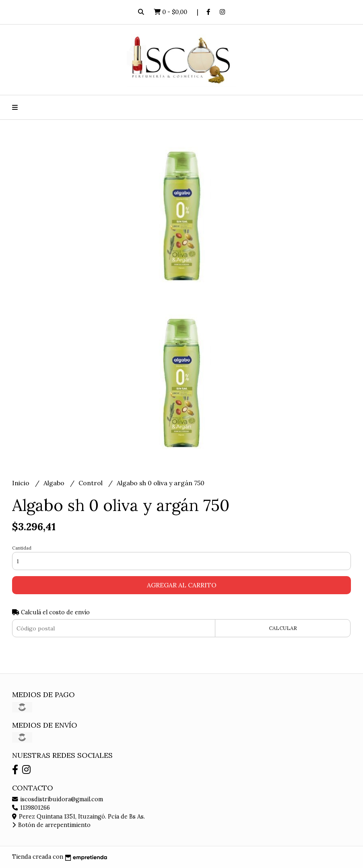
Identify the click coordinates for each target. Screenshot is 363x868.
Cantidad (22, 548)
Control (91, 483)
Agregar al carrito (182, 585)
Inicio (22, 483)
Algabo (55, 483)
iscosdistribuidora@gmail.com (58, 799)
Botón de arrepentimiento (51, 825)
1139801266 (31, 808)
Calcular (283, 628)
